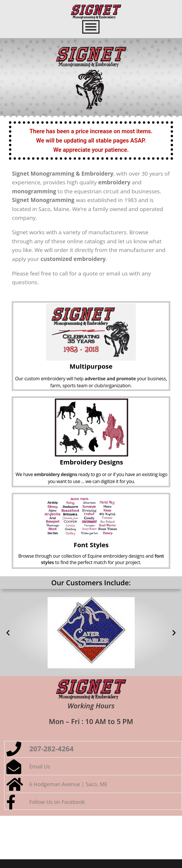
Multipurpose (91, 366)
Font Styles (91, 545)
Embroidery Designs (91, 462)
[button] (8, 633)
